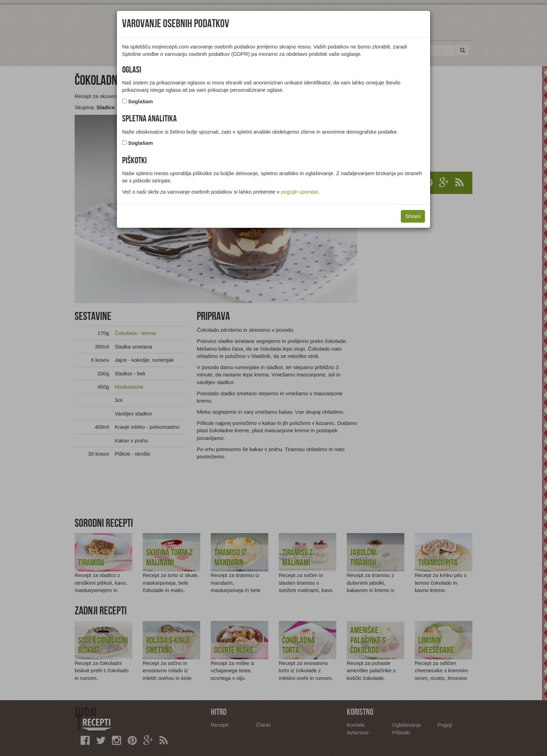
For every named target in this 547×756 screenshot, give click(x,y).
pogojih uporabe (300, 192)
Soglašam (140, 101)
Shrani (413, 216)
